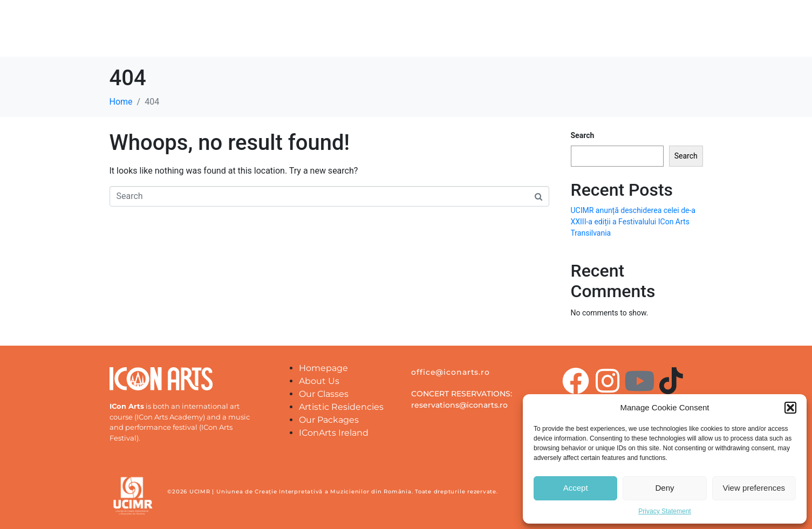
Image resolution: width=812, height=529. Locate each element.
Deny (664, 488)
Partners (375, 34)
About (322, 34)
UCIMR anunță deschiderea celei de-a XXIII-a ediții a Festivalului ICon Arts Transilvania (633, 222)
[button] (790, 408)
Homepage (262, 34)
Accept (576, 488)
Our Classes (499, 34)
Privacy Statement (664, 511)
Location (434, 34)
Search (583, 135)
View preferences (754, 488)
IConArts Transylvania (591, 34)
